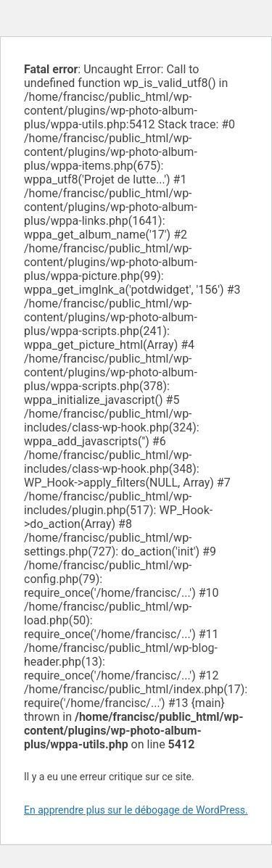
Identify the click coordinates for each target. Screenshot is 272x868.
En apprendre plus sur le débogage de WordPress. (136, 810)
